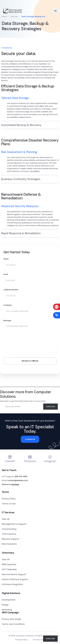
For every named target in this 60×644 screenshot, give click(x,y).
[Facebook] (30, 457)
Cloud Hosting (9, 529)
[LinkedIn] (10, 457)
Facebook (30, 461)
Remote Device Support (14, 574)
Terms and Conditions (13, 624)
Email (6, 274)
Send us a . (11, 484)
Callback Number (11, 290)
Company (8, 305)
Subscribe (51, 406)
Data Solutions (9, 544)
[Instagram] (50, 457)
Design (5, 605)
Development (9, 600)
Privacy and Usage (11, 619)
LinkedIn (10, 461)
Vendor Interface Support (15, 579)
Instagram (50, 461)
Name (6, 259)
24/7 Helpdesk (9, 569)
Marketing (7, 610)
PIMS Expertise (9, 564)
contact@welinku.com (18, 480)
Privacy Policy (9, 499)
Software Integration (12, 584)
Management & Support (14, 524)
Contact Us (30, 439)
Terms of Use (9, 504)
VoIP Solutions (9, 534)
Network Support (10, 539)
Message (7, 320)
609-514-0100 (21, 477)
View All (6, 519)
